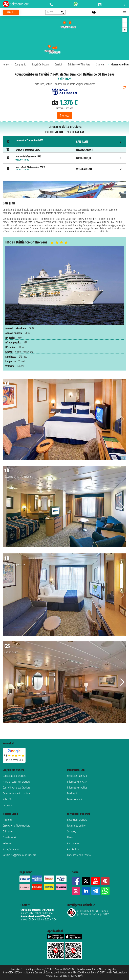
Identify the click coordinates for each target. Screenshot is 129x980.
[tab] (64, 142)
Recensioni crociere (77, 820)
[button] (122, 419)
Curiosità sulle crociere (14, 776)
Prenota (65, 116)
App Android (74, 849)
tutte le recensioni (14, 760)
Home (6, 65)
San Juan (101, 65)
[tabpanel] (64, 207)
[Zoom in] (125, 20)
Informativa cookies (77, 788)
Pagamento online (76, 826)
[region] (64, 38)
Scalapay (72, 832)
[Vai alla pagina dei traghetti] (11, 12)
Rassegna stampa (11, 849)
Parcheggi (72, 793)
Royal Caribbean (40, 65)
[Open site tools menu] (124, 4)
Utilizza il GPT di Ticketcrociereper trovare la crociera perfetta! (88, 913)
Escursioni (8, 805)
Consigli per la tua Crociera (16, 788)
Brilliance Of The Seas (79, 65)
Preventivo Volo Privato (79, 855)
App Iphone (73, 843)
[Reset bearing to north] (125, 30)
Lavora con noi (75, 799)
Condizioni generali (77, 776)
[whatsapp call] (76, 4)
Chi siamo (8, 832)
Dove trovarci (9, 837)
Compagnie (20, 65)
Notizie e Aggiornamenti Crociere (19, 855)
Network (7, 843)
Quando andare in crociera (16, 793)
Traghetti (7, 820)
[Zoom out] (125, 25)
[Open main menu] (124, 12)
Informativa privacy (77, 782)
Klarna (70, 837)
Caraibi (58, 65)
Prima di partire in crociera (16, 782)
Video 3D (7, 799)
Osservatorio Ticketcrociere (16, 826)
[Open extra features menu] (55, 12)
